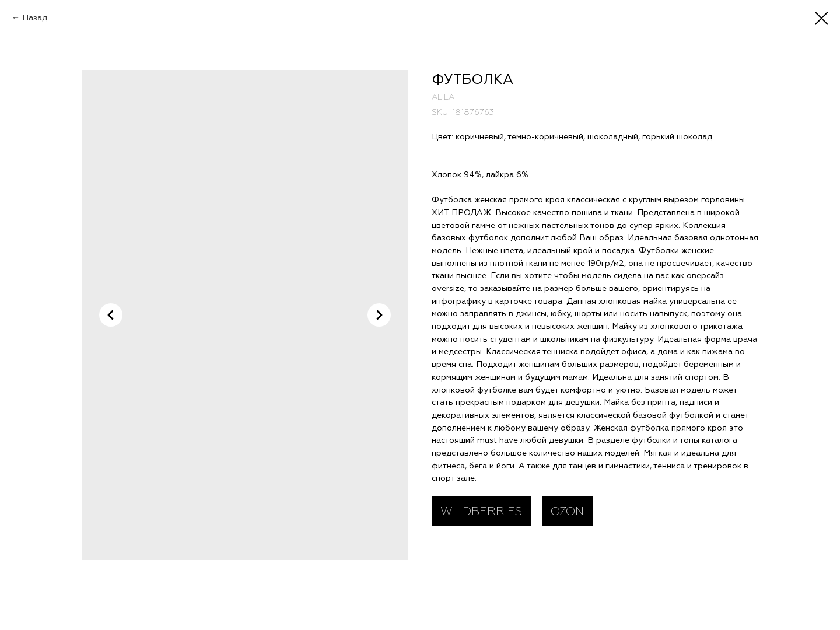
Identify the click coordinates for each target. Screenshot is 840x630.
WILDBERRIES (481, 511)
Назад (35, 18)
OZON (567, 511)
